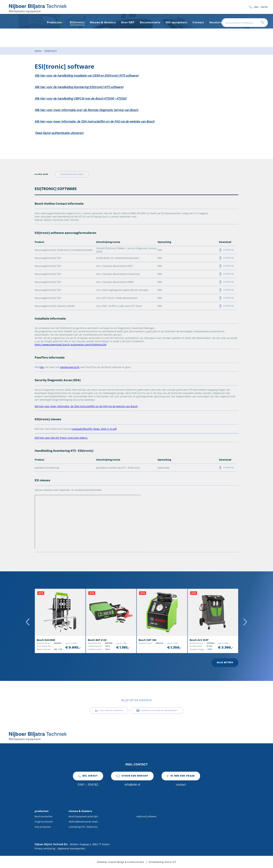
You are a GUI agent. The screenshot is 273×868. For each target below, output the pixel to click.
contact (181, 779)
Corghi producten (44, 822)
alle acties (225, 663)
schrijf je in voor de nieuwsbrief (157, 711)
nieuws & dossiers (80, 811)
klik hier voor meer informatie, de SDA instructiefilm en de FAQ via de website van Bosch (95, 121)
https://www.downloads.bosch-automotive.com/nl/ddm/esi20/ (71, 345)
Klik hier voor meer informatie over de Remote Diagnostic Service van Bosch (87, 110)
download (227, 250)
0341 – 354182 (88, 779)
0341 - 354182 (259, 7)
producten (42, 811)
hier (42, 367)
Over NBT (128, 22)
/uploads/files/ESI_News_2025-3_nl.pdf (94, 429)
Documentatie (150, 22)
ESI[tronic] (77, 22)
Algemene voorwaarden (71, 848)
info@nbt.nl (132, 779)
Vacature (216, 22)
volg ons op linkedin (109, 711)
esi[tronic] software (146, 816)
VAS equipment (177, 22)
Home (38, 51)
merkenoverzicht (70, 367)
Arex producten (43, 827)
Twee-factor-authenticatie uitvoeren (59, 133)
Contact (198, 22)
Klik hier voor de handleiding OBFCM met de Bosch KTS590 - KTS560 (81, 99)
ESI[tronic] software (72, 174)
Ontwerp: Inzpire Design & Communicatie (120, 862)
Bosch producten (44, 816)
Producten (56, 22)
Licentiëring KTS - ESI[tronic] (83, 827)
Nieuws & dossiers (103, 22)
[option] (60, 621)
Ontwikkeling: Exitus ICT (162, 862)
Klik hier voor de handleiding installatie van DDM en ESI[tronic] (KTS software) (87, 76)
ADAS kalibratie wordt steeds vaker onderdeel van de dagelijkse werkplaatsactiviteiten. (84, 822)
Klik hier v (41, 87)
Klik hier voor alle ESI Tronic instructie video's (61, 438)
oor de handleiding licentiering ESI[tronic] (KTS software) (85, 87)
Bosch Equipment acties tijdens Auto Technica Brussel (84, 816)
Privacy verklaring (45, 848)
